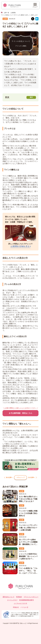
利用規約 (19, 597)
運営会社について (9, 597)
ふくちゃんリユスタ (20, 604)
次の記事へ (33, 478)
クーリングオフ (12, 600)
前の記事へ (8, 478)
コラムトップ (20, 478)
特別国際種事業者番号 (26, 600)
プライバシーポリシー (31, 597)
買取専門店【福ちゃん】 (20, 624)
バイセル (24, 608)
